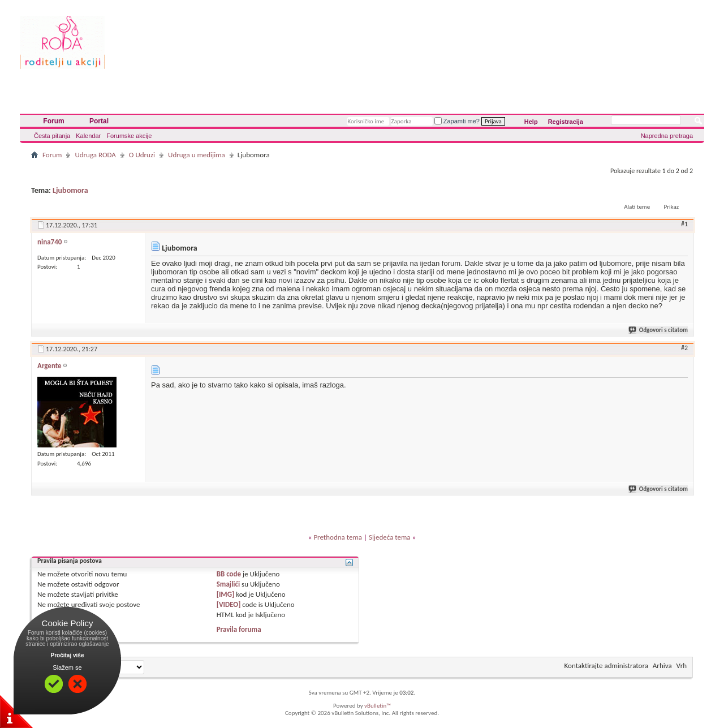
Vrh (682, 665)
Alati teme (637, 207)
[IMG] (226, 594)
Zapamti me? (457, 121)
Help (531, 122)
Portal (99, 121)
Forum (53, 121)
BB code (229, 574)
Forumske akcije (129, 136)
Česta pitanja (52, 136)
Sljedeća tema (390, 537)
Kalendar (88, 136)
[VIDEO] (229, 604)
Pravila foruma (239, 629)
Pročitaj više (68, 655)
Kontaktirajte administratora (606, 665)
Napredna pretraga (667, 136)
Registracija (566, 122)
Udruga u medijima (197, 155)
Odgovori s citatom (659, 330)
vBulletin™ (378, 706)
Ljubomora (70, 190)
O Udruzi (142, 155)
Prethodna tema (338, 537)
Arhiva (662, 665)
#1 (684, 224)
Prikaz (671, 207)
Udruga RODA (95, 155)
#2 (684, 348)
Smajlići (228, 584)
